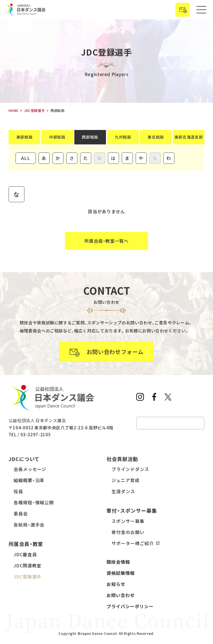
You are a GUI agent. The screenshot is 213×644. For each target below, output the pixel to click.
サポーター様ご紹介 (133, 543)
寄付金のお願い (128, 532)
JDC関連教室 (28, 565)
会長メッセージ (30, 469)
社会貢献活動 (122, 459)
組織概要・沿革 (29, 480)
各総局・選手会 (29, 525)
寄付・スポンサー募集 (132, 510)
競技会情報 (118, 562)
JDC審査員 (25, 554)
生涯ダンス (123, 491)
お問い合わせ (121, 595)
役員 (18, 491)
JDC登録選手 (28, 577)
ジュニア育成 (125, 480)
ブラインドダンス (130, 469)
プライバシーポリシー (130, 606)
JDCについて (24, 459)
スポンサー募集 (128, 521)
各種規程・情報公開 (34, 502)
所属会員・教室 (26, 544)
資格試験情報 (121, 573)
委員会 (21, 513)
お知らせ (116, 584)
